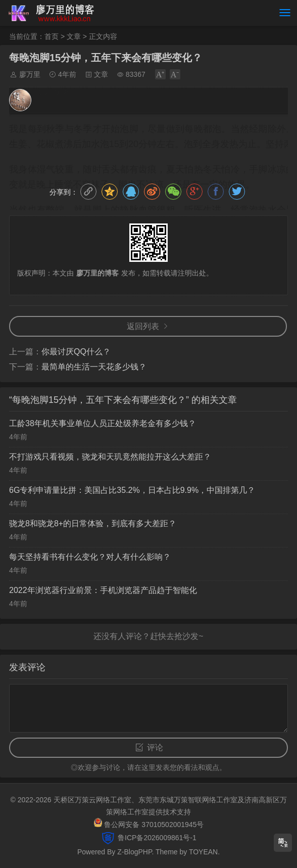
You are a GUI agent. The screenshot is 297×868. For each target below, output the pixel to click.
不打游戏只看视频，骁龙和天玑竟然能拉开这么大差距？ (110, 457)
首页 (52, 36)
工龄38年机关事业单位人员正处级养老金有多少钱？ (103, 423)
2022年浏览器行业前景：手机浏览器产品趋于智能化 (103, 590)
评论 (155, 747)
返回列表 (143, 326)
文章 (74, 36)
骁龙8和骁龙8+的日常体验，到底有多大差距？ (93, 523)
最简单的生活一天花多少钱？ (94, 367)
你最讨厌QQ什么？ (76, 352)
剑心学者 (54, 93)
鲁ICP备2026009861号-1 (156, 838)
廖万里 (30, 74)
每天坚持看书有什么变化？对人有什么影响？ (90, 557)
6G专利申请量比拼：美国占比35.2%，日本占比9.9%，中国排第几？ (132, 490)
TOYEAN (203, 852)
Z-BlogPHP (134, 852)
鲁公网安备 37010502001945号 (154, 825)
